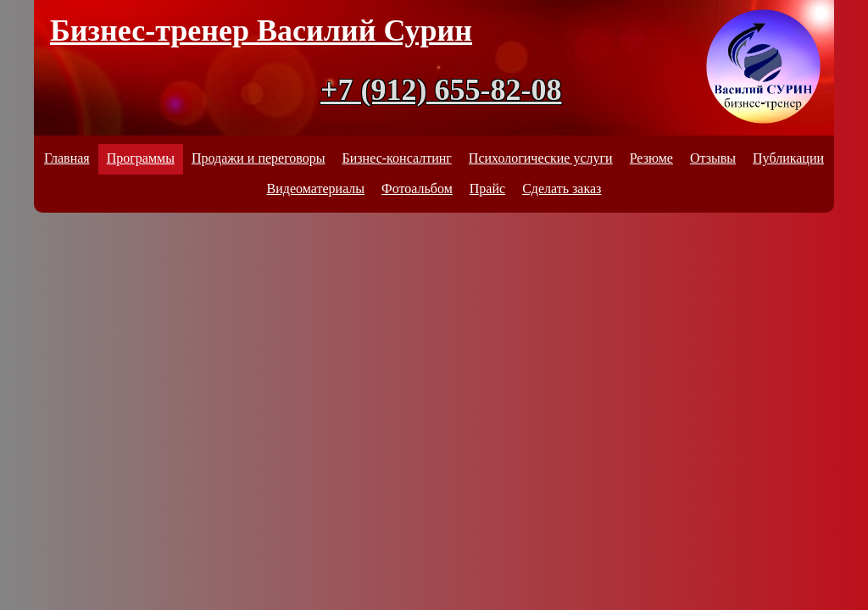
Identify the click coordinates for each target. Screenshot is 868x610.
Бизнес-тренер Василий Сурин (261, 30)
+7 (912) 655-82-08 (441, 90)
